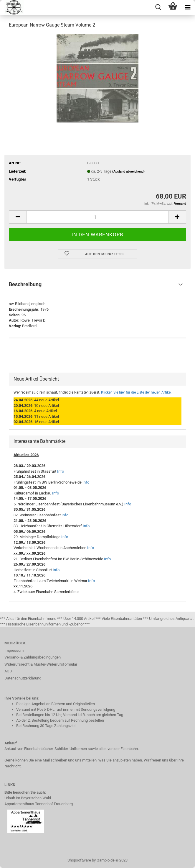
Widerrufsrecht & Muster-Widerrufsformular (41, 664)
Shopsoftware (79, 860)
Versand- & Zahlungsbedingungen (33, 657)
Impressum (14, 650)
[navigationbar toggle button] (188, 7)
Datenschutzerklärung (23, 678)
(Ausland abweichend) (128, 172)
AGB (8, 671)
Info (61, 471)
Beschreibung (25, 284)
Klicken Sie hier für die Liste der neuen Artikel (136, 392)
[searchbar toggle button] (158, 7)
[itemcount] (97, 217)
